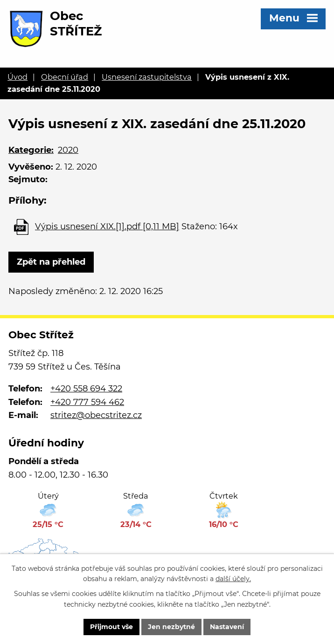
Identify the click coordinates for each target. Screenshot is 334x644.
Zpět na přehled (51, 262)
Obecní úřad (65, 77)
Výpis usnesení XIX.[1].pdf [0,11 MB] (107, 226)
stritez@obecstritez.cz (96, 415)
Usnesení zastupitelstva (147, 77)
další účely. (233, 579)
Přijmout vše (111, 627)
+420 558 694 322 (86, 389)
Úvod (17, 77)
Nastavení (227, 627)
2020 (68, 150)
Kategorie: (31, 150)
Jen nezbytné (171, 627)
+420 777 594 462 (87, 402)
